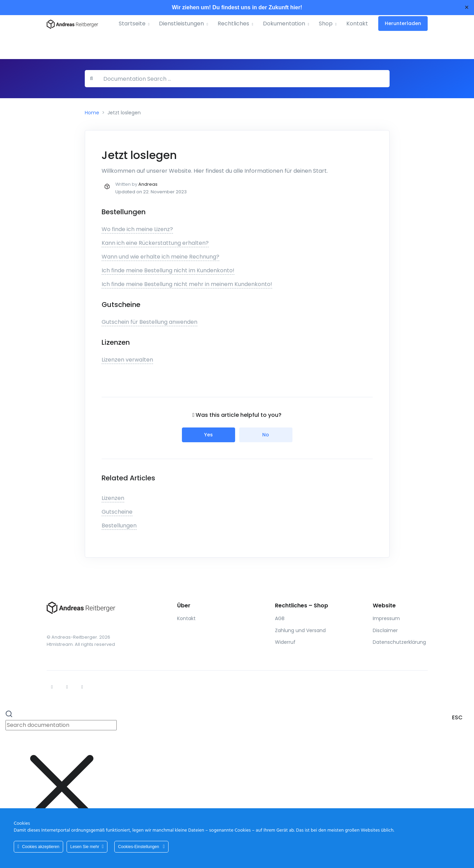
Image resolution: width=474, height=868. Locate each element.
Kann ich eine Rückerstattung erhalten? (155, 243)
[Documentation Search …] (244, 79)
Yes (209, 435)
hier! (296, 7)
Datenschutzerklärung (399, 642)
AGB (280, 618)
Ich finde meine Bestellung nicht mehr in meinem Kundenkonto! (187, 284)
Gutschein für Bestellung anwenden (149, 322)
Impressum (386, 618)
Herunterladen (403, 23)
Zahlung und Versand (300, 630)
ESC (457, 717)
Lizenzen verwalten (127, 360)
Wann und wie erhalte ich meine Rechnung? (160, 257)
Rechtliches (233, 24)
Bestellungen (119, 526)
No (266, 435)
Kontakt (357, 24)
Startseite (132, 24)
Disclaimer (385, 630)
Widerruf (285, 642)
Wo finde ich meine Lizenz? (137, 229)
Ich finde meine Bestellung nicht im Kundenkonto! (168, 270)
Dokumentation (284, 24)
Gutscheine (117, 512)
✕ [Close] (467, 7)
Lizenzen (113, 498)
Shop (326, 24)
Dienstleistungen (181, 24)
